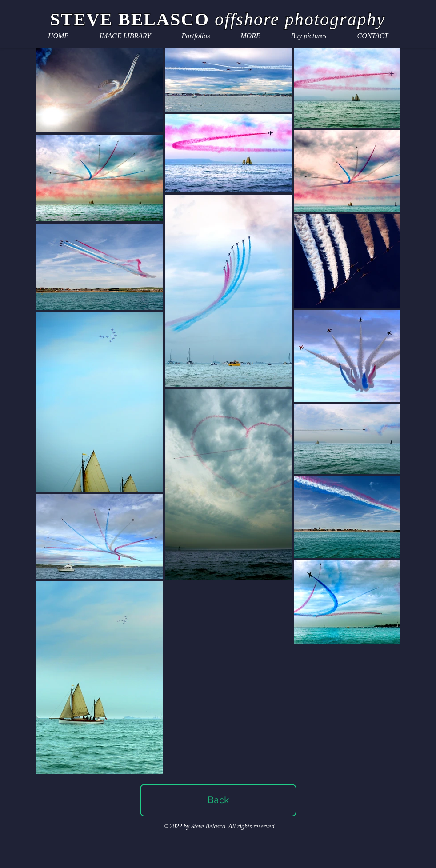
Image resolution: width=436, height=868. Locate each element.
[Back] (218, 800)
